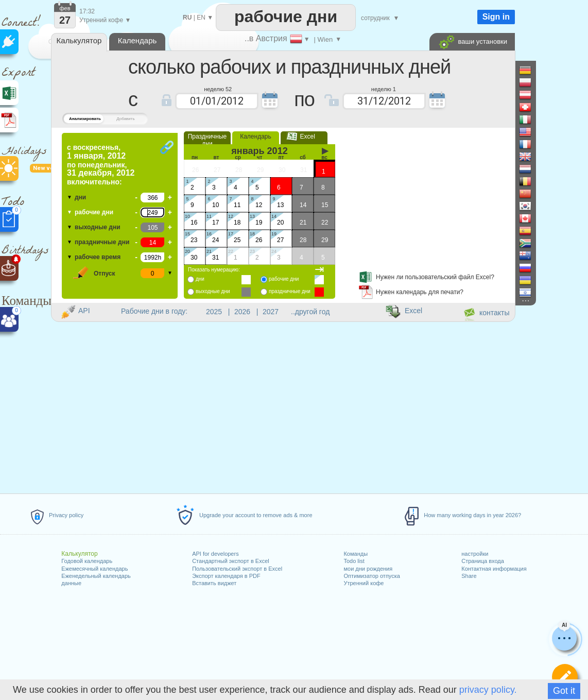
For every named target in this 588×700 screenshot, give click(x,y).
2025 (214, 312)
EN (201, 18)
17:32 (87, 11)
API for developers (215, 554)
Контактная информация (494, 569)
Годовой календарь (87, 561)
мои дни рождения (368, 569)
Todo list (354, 561)
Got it (564, 691)
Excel (304, 136)
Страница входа (483, 561)
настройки (475, 554)
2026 (242, 312)
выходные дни (98, 227)
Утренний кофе (364, 583)
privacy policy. (488, 690)
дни (80, 197)
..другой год (310, 312)
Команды (356, 554)
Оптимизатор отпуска (371, 576)
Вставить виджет (214, 583)
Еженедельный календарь (96, 576)
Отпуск (105, 274)
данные (71, 583)
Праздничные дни (207, 140)
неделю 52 (218, 89)
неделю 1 (384, 89)
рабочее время (98, 257)
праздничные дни (102, 242)
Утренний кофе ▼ (105, 20)
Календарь (256, 136)
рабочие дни (94, 212)
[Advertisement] (427, 197)
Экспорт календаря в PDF (226, 576)
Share (469, 576)
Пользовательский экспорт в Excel (237, 569)
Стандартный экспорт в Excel (231, 561)
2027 (271, 312)
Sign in (496, 17)
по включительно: (101, 165)
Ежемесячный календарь (94, 569)
